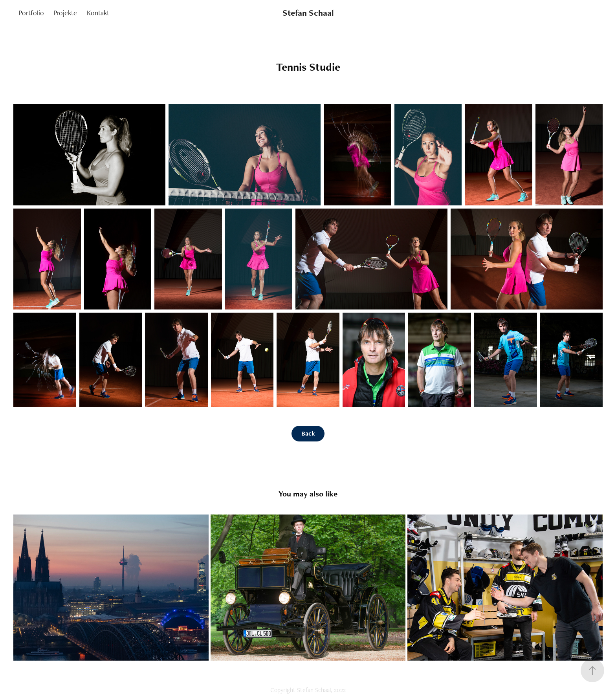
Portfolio (31, 13)
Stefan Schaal (308, 13)
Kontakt (98, 13)
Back (308, 433)
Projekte (65, 13)
